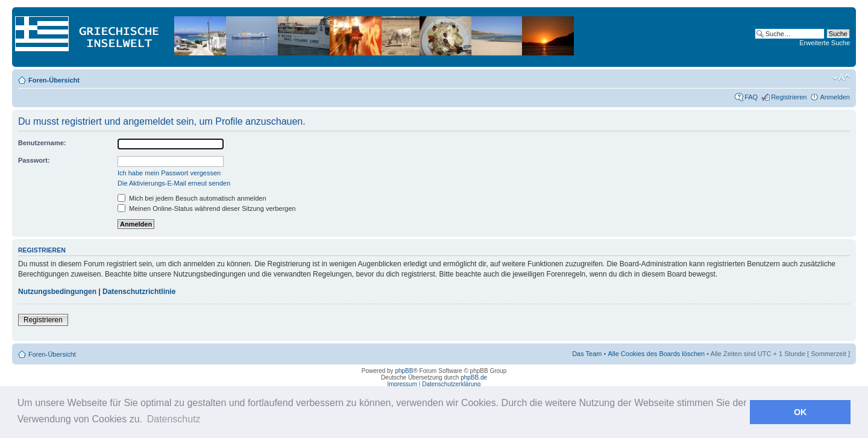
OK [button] (800, 412)
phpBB (404, 371)
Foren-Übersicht (54, 80)
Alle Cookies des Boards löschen (656, 354)
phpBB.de (474, 377)
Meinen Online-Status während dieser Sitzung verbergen (206, 208)
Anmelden (835, 97)
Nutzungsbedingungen (57, 292)
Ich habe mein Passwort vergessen (169, 173)
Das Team (587, 354)
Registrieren (789, 97)
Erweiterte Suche (825, 43)
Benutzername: (42, 143)
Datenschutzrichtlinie (139, 292)
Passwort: (34, 160)
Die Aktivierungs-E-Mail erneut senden (174, 183)
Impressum (402, 384)
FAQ (751, 97)
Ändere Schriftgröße (841, 78)
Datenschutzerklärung (451, 384)
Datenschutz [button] (174, 419)
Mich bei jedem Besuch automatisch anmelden (192, 198)
